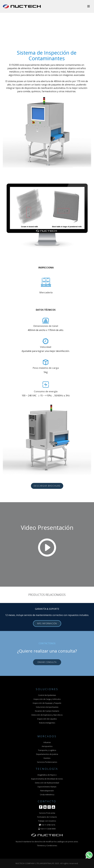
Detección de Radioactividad (47, 783)
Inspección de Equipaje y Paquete (47, 703)
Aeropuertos (47, 746)
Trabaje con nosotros (47, 821)
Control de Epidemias (47, 695)
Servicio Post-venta (47, 813)
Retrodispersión (47, 791)
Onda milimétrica (47, 795)
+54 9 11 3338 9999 (48, 829)
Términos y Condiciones (47, 845)
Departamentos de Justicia (47, 754)
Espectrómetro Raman (47, 787)
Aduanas (47, 742)
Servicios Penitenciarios (47, 762)
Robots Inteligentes (47, 723)
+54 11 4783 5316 (48, 825)
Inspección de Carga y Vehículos (47, 699)
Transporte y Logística (47, 750)
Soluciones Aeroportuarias (47, 707)
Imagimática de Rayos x (47, 775)
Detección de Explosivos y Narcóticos (47, 715)
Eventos (47, 758)
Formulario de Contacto (47, 817)
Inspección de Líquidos (47, 719)
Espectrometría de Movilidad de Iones (47, 779)
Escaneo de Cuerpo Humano (47, 711)
